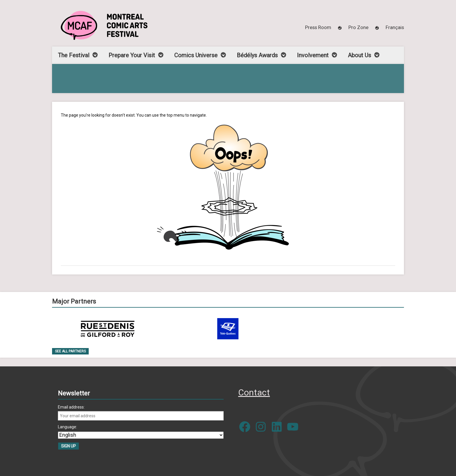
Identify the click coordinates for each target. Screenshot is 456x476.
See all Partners (70, 351)
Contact (254, 392)
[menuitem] (395, 27)
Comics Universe (196, 55)
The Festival (74, 55)
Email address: (71, 407)
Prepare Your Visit (132, 55)
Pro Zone (358, 27)
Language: (67, 427)
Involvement (313, 55)
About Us (359, 55)
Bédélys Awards (257, 55)
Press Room (318, 27)
